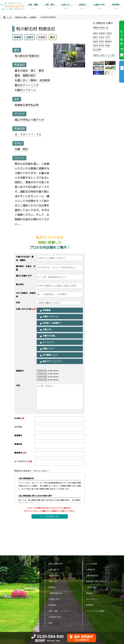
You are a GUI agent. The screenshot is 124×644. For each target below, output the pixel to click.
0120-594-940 (48, 636)
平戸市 (108, 37)
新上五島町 (97, 49)
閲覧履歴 (122, 64)
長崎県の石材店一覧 (101, 28)
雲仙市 (96, 45)
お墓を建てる (55, 570)
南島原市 (108, 41)
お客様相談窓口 (93, 575)
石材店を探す (55, 575)
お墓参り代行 (55, 599)
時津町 (108, 45)
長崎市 (96, 33)
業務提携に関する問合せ (97, 581)
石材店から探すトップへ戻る (104, 55)
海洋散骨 (53, 605)
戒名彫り (53, 587)
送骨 (51, 623)
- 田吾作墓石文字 (56, 593)
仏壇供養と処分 (56, 617)
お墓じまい (54, 581)
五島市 (101, 41)
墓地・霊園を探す (57, 564)
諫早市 (96, 37)
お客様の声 (91, 570)
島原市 (109, 33)
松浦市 (96, 41)
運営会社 (91, 593)
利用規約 (91, 605)
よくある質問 (92, 564)
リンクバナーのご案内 (96, 611)
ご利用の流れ (92, 587)
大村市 (101, 37)
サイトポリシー (93, 599)
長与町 (101, 45)
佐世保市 (102, 33)
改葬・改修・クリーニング (60, 611)
